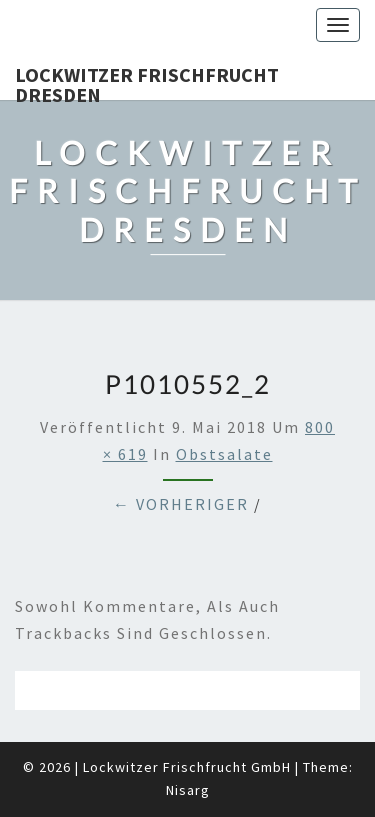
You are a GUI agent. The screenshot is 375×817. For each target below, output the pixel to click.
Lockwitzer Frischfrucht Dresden (147, 81)
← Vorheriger (181, 504)
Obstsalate (224, 454)
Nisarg (188, 790)
